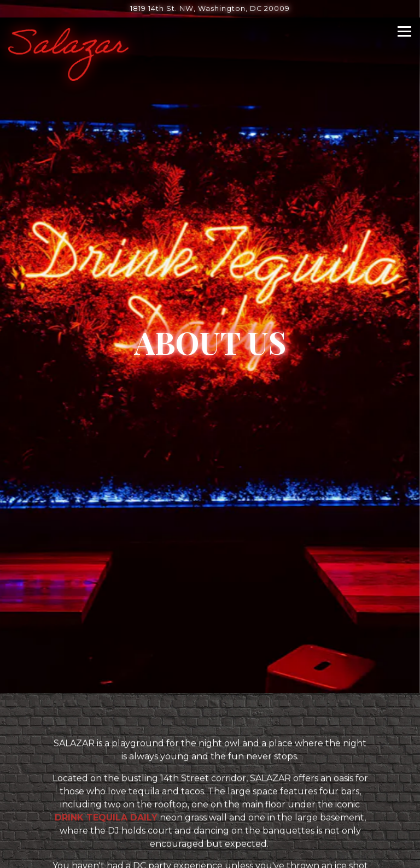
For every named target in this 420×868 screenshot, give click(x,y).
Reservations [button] (210, 826)
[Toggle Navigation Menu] (404, 31)
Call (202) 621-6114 (210, 798)
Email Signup (210, 854)
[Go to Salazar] (210, 8)
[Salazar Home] (68, 54)
